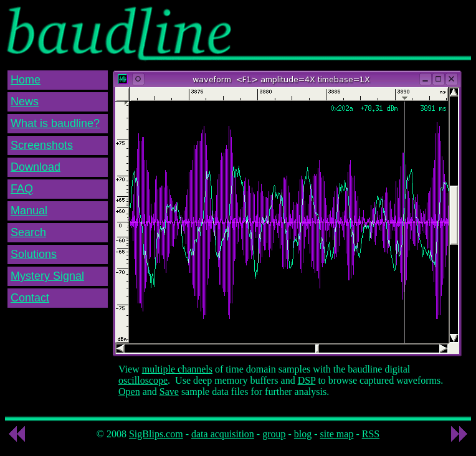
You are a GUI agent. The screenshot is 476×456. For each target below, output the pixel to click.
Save (169, 392)
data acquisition (223, 434)
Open (129, 392)
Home (26, 80)
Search (28, 232)
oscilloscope (143, 380)
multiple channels (177, 369)
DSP (307, 380)
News (25, 102)
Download (36, 167)
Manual (29, 211)
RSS (371, 434)
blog (303, 434)
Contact (30, 298)
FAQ (22, 189)
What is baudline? (55, 123)
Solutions (34, 254)
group (274, 434)
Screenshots (42, 145)
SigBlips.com (156, 434)
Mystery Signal (47, 276)
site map (337, 434)
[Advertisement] (336, 27)
